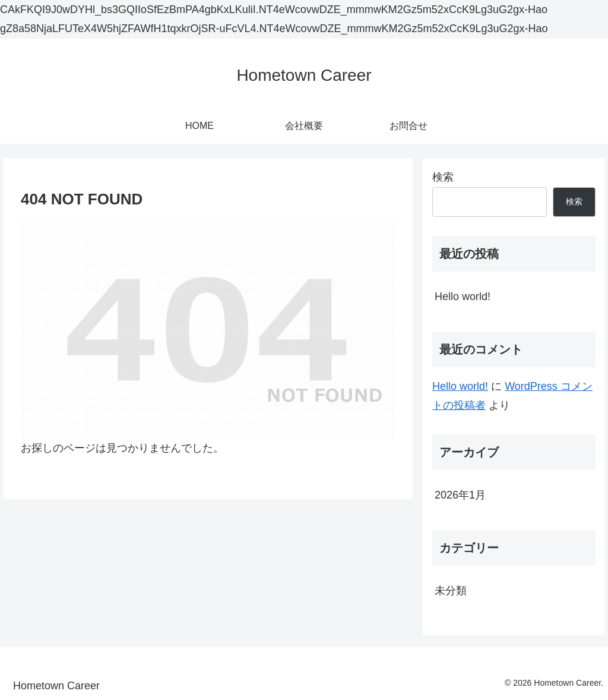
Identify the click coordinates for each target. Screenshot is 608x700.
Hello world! (463, 297)
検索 (443, 177)
